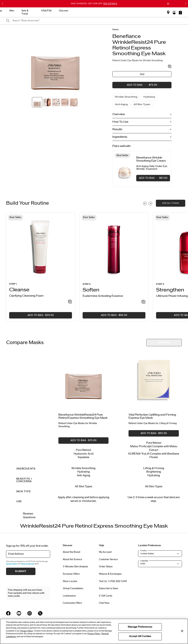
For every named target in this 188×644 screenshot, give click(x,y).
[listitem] (41, 267)
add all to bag (170, 203)
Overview (119, 114)
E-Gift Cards (106, 596)
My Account (105, 552)
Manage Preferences (140, 627)
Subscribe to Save (109, 588)
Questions (29, 517)
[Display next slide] (150, 204)
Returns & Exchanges (110, 574)
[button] (180, 12)
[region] (94, 631)
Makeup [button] (96, 11)
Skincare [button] (61, 11)
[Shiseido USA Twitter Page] (40, 613)
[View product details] (124, 169)
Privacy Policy (12, 564)
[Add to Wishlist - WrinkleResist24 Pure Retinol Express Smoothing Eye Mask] (170, 67)
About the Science (72, 559)
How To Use (120, 122)
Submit (21, 571)
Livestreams (69, 596)
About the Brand (72, 552)
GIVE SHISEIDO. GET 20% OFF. (94, 3)
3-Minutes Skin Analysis (75, 567)
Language (144, 561)
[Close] (182, 631)
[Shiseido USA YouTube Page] (19, 613)
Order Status (106, 567)
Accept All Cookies (140, 636)
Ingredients (120, 137)
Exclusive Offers (71, 574)
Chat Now (104, 603)
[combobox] (97, 21)
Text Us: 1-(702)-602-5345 (113, 581)
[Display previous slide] (145, 204)
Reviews (28, 514)
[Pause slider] (168, 4)
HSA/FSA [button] (145, 11)
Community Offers (72, 603)
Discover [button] (162, 11)
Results (117, 129)
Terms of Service (27, 564)
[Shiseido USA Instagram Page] (30, 613)
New (47, 11)
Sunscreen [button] (79, 11)
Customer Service (108, 559)
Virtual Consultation (73, 588)
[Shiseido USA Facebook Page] (8, 613)
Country (143, 551)
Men (110, 11)
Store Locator (70, 581)
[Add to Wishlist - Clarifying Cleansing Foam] (70, 302)
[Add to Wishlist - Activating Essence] (143, 302)
